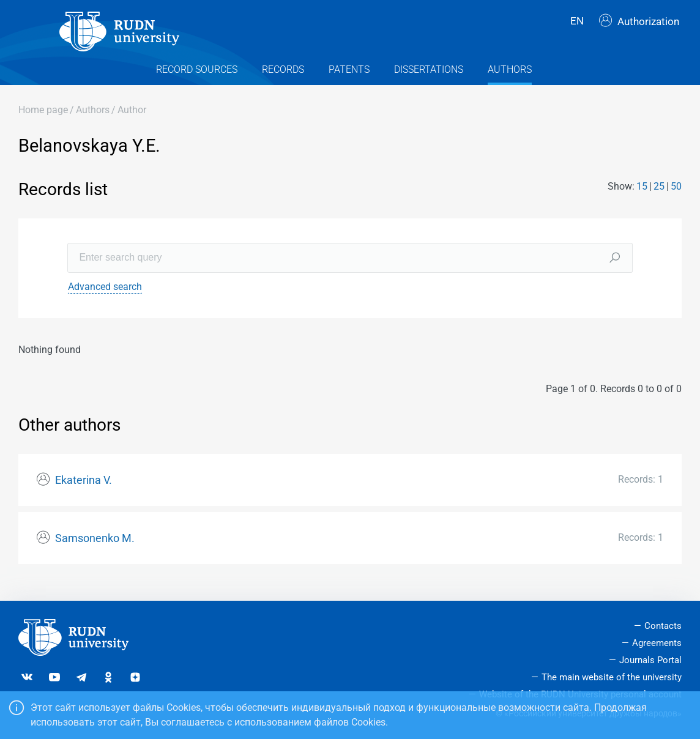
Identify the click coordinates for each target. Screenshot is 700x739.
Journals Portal (650, 660)
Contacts (663, 626)
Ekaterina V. (84, 493)
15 (642, 200)
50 (676, 200)
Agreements (657, 644)
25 (659, 200)
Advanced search (105, 299)
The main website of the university (612, 677)
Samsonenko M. (95, 551)
